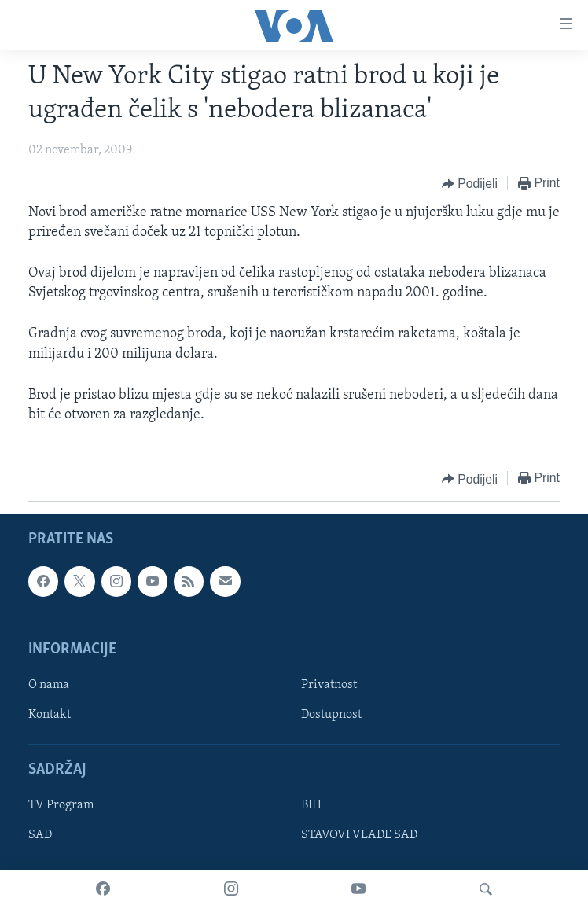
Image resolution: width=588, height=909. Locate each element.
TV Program (61, 806)
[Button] (470, 184)
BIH (311, 806)
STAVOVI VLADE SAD (359, 836)
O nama (49, 685)
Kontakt (50, 715)
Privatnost (329, 685)
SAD (40, 836)
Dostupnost (331, 715)
